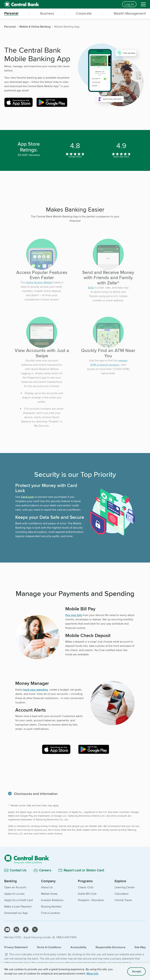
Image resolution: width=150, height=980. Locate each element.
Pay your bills (74, 615)
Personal (11, 13)
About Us (47, 887)
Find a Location (51, 913)
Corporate (84, 13)
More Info (92, 974)
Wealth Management (130, 13)
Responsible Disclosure (110, 947)
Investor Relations (52, 900)
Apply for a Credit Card (19, 900)
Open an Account (15, 887)
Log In (129, 4)
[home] (61, 4)
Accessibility (78, 947)
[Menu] (143, 4)
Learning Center (125, 887)
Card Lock (27, 497)
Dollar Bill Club (87, 894)
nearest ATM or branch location (109, 370)
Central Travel (123, 900)
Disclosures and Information (36, 794)
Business (47, 13)
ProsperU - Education (91, 900)
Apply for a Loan (14, 894)
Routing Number (51, 906)
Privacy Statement (16, 947)
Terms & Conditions (49, 947)
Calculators (122, 894)
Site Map (140, 947)
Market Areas (49, 894)
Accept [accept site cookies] (136, 971)
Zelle (91, 295)
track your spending (35, 690)
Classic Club (86, 887)
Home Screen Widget (39, 289)
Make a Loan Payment (18, 906)
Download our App (16, 913)
